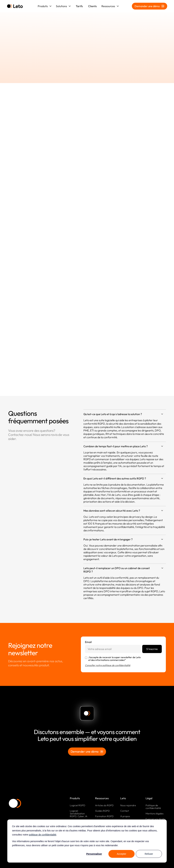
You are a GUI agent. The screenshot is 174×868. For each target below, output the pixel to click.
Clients (92, 6)
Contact (125, 811)
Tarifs (79, 6)
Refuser (149, 854)
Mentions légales (155, 814)
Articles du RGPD (104, 805)
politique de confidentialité (43, 835)
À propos (125, 816)
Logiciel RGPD (77, 805)
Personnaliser (94, 854)
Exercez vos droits (155, 819)
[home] (15, 6)
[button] (45, 6)
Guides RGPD (102, 811)
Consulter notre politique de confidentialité (108, 665)
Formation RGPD (104, 816)
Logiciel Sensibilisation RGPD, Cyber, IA (79, 814)
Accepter (121, 854)
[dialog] (87, 841)
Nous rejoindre (128, 805)
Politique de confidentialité (153, 807)
